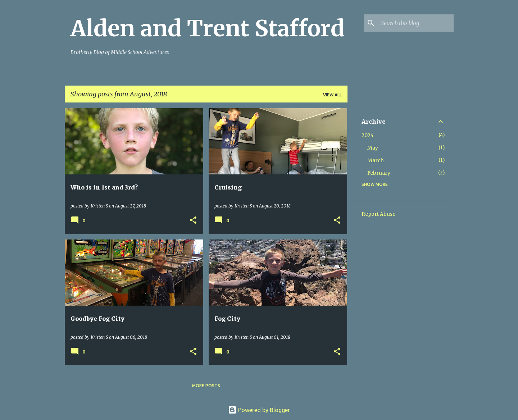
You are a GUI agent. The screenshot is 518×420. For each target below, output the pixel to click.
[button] (193, 221)
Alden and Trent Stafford (208, 28)
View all (332, 95)
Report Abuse (378, 214)
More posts (206, 386)
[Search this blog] (416, 23)
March (376, 160)
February (379, 173)
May (373, 148)
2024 (368, 135)
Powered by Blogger (259, 410)
